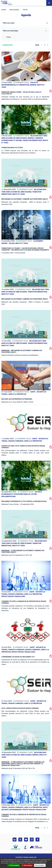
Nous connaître (14, 10)
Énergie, (34, 85)
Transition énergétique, (33, 140)
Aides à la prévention (17, 394)
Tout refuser (27, 865)
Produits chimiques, (17, 650)
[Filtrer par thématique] (25, 31)
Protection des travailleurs (13, 596)
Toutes (9, 37)
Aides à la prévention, (33, 594)
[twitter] (20, 840)
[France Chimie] (6, 3)
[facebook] (37, 840)
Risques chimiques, (16, 441)
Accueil (4, 10)
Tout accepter (14, 865)
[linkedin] (15, 840)
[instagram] (32, 840)
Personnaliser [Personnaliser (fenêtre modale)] (40, 865)
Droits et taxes (19, 194)
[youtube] (26, 840)
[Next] (48, 45)
